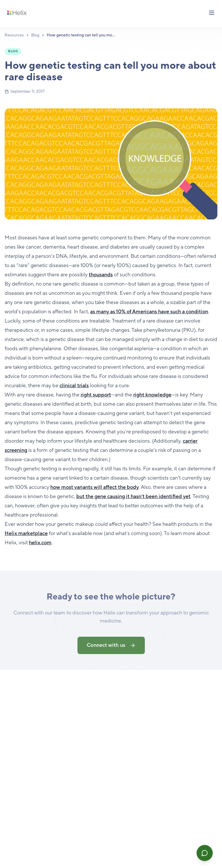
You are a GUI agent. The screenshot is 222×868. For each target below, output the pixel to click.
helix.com (40, 543)
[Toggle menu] (212, 13)
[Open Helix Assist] (205, 853)
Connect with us (111, 647)
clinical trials (74, 386)
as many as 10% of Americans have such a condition (149, 312)
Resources (14, 35)
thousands (101, 275)
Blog (35, 35)
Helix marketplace (26, 533)
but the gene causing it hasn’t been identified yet (133, 497)
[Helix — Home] (17, 13)
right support (96, 395)
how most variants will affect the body (95, 487)
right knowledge (152, 395)
